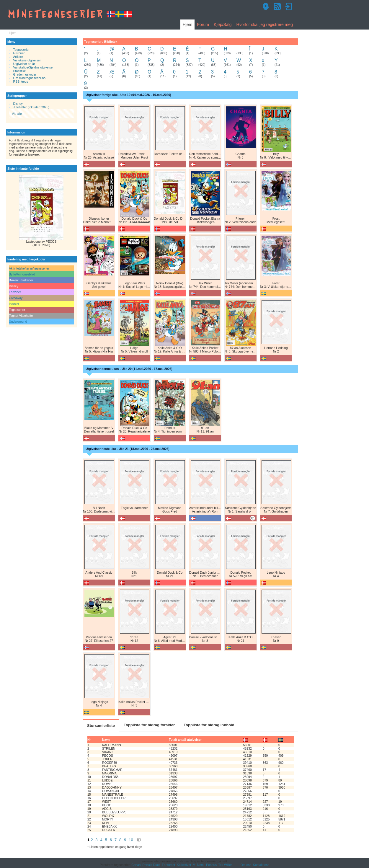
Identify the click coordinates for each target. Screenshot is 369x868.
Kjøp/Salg (223, 25)
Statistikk (19, 71)
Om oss (246, 865)
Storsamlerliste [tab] (101, 726)
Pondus (211, 865)
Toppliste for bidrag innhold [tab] (209, 725)
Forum (203, 25)
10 (131, 840)
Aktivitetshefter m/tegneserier (29, 268)
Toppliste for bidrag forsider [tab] (149, 725)
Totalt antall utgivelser (185, 740)
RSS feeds (21, 81)
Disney (18, 104)
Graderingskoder (25, 74)
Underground (18, 322)
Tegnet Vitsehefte (21, 316)
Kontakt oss (261, 865)
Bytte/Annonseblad (22, 274)
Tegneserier (21, 50)
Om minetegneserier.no (30, 78)
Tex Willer (225, 865)
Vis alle (17, 114)
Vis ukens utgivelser (27, 60)
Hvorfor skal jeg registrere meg (265, 25)
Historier (19, 53)
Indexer (14, 304)
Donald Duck (151, 865)
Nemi (201, 865)
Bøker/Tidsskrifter (21, 280)
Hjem (188, 25)
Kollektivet (184, 865)
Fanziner (15, 292)
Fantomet (169, 865)
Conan (136, 865)
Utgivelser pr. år (24, 64)
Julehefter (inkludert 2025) (31, 107)
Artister (18, 57)
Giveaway (16, 298)
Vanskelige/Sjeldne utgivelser (34, 67)
